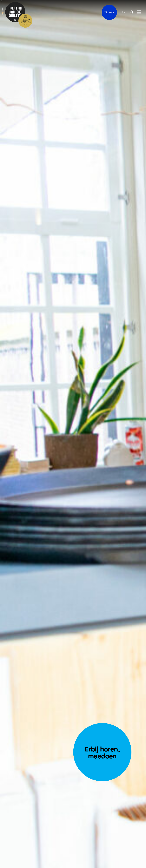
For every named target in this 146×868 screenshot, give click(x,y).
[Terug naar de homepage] (15, 12)
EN (124, 12)
